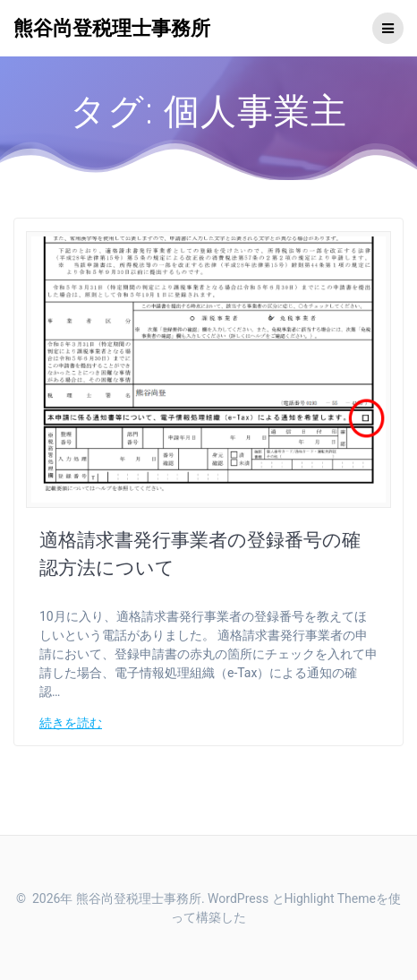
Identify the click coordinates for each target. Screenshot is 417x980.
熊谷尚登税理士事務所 (112, 28)
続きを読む (71, 723)
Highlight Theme (330, 898)
